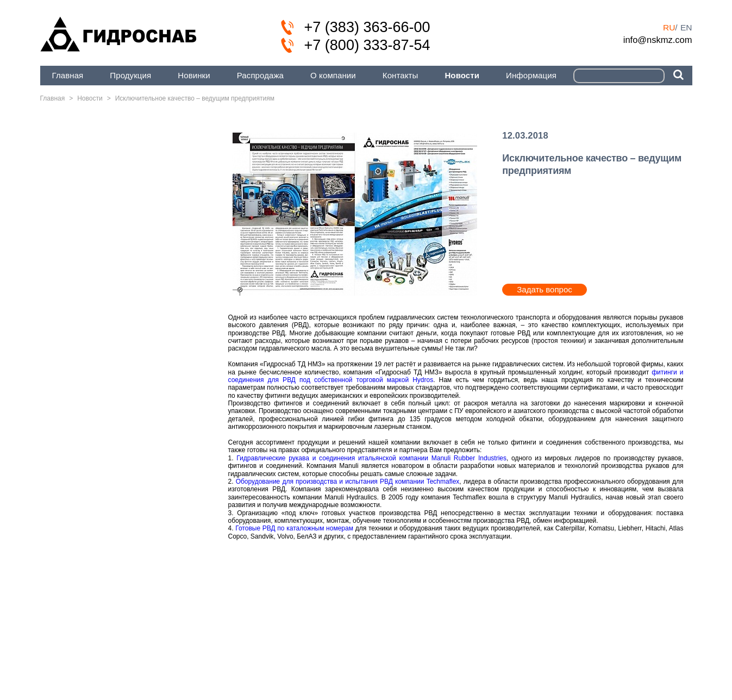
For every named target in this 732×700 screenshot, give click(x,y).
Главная (68, 75)
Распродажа (260, 75)
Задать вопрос (544, 289)
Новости (462, 75)
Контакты (401, 75)
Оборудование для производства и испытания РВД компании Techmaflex (348, 482)
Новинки (194, 75)
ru (669, 27)
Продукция (130, 75)
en (686, 27)
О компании (333, 75)
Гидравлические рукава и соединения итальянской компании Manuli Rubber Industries (371, 458)
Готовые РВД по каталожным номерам (294, 528)
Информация (531, 75)
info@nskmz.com (658, 40)
